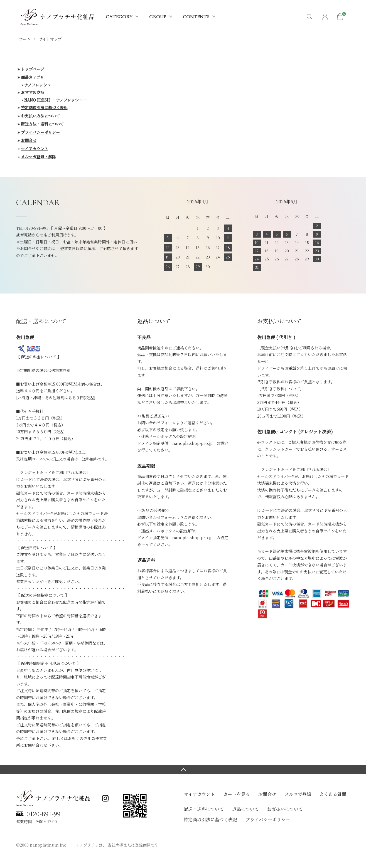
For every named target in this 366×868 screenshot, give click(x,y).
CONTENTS (196, 17)
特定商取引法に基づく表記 (44, 107)
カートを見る (237, 794)
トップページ (32, 69)
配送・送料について (204, 809)
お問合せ (29, 140)
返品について (245, 809)
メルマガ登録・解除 (38, 157)
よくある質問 (333, 794)
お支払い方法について (40, 116)
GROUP (158, 17)
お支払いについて (285, 809)
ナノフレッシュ (38, 85)
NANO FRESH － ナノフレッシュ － (56, 100)
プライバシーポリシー (40, 132)
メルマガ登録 (298, 794)
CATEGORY (119, 17)
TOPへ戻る (183, 770)
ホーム (25, 39)
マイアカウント (35, 149)
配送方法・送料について (42, 124)
